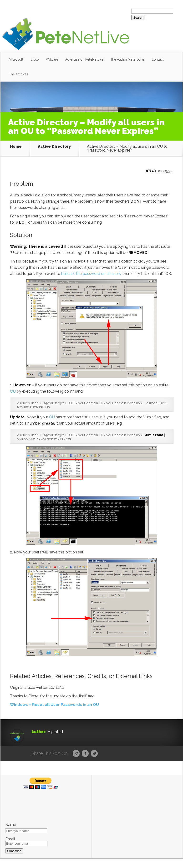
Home (16, 147)
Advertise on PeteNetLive (84, 59)
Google (76, 754)
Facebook (85, 754)
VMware (52, 59)
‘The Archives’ (19, 74)
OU (13, 391)
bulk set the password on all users (91, 274)
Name (11, 825)
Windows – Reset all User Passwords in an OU (54, 705)
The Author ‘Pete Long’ (127, 59)
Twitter (94, 754)
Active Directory (54, 147)
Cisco (35, 59)
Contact (158, 59)
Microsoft (16, 59)
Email (10, 839)
